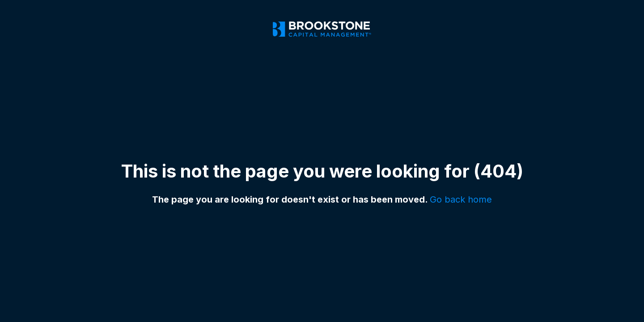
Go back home (461, 199)
